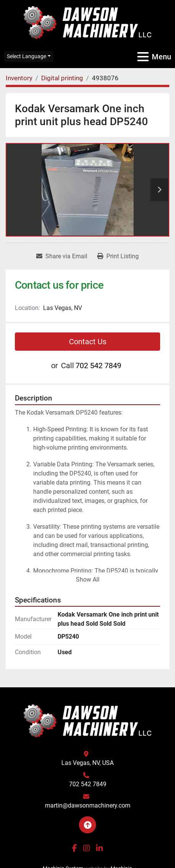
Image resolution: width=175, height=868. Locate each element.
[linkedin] (100, 848)
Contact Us (88, 342)
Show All (88, 579)
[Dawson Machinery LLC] (88, 720)
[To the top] (87, 825)
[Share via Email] (62, 256)
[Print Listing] (118, 256)
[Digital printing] (62, 78)
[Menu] (143, 57)
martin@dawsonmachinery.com (88, 805)
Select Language (26, 56)
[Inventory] (19, 78)
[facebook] (75, 848)
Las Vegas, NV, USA (87, 763)
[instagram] (87, 848)
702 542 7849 (98, 366)
